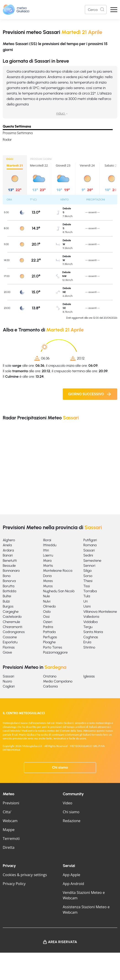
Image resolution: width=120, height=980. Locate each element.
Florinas (9, 647)
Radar (7, 140)
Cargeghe (11, 612)
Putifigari (90, 540)
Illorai (47, 540)
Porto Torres (53, 647)
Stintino (89, 647)
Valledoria (91, 617)
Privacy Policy (14, 884)
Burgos (8, 606)
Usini (87, 606)
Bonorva (9, 581)
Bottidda (9, 591)
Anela (7, 545)
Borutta (9, 586)
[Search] (96, 10)
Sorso (88, 576)
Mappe (9, 830)
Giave (7, 652)
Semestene (92, 561)
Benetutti (10, 561)
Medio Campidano (58, 681)
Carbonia (50, 686)
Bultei (7, 596)
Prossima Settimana (18, 133)
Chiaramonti (12, 627)
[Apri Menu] (114, 10)
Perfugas (50, 637)
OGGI (10, 159)
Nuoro (7, 681)
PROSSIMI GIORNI (41, 159)
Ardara (8, 550)
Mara (47, 561)
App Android (73, 884)
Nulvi (47, 601)
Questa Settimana (17, 126)
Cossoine (10, 637)
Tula (87, 596)
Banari (8, 555)
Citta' (7, 812)
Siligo (87, 571)
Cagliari (9, 686)
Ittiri (46, 550)
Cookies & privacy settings (25, 875)
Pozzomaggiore (55, 652)
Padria (48, 627)
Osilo (47, 612)
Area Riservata (63, 942)
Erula (87, 642)
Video (68, 803)
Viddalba (90, 622)
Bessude (9, 566)
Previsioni (11, 803)
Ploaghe (49, 642)
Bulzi (6, 601)
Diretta (9, 847)
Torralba (90, 591)
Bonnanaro (11, 571)
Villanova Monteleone (100, 612)
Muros (48, 586)
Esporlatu (10, 642)
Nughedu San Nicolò (59, 591)
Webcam (10, 821)
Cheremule (11, 622)
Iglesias (89, 676)
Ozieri (48, 622)
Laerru (48, 555)
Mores (48, 581)
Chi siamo (60, 767)
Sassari (89, 550)
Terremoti (11, 839)
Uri (85, 601)
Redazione (72, 821)
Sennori (89, 566)
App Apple (72, 875)
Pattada (49, 632)
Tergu (88, 627)
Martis (48, 566)
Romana (90, 545)
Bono (7, 576)
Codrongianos (14, 632)
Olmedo (50, 606)
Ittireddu (50, 545)
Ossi (46, 617)
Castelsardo (12, 617)
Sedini (88, 555)
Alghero (9, 540)
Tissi (86, 586)
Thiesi (88, 581)
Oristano (50, 676)
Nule (47, 596)
